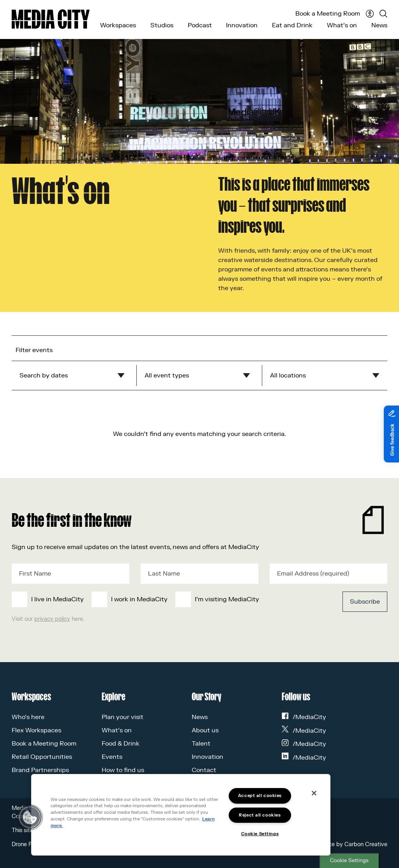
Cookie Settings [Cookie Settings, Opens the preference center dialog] (260, 834)
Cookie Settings (349, 861)
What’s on (342, 25)
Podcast (200, 25)
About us (205, 730)
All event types (167, 376)
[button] (30, 817)
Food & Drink (121, 744)
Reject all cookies (260, 815)
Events (112, 757)
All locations (288, 376)
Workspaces (118, 25)
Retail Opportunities (42, 757)
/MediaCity (304, 717)
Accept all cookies (260, 796)
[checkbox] (160, 599)
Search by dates (44, 376)
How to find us (123, 770)
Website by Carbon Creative (350, 844)
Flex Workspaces (36, 730)
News (379, 25)
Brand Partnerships (40, 770)
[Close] (314, 793)
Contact (204, 770)
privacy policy (52, 619)
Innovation (242, 25)
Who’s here (28, 717)
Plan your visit (123, 717)
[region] (181, 815)
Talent (201, 744)
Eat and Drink (292, 25)
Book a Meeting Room (328, 14)
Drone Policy (28, 844)
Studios (162, 25)
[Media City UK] (51, 19)
